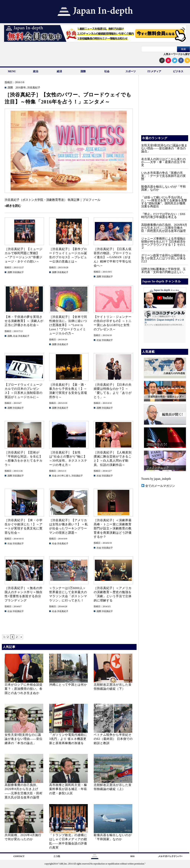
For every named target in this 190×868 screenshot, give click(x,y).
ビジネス (178, 71)
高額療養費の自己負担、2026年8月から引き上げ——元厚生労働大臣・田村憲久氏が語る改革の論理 (164, 228)
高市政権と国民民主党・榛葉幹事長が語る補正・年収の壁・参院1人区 (68, 789)
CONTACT (19, 856)
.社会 (15, 336)
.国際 (10, 88)
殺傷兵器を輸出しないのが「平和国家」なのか (163, 188)
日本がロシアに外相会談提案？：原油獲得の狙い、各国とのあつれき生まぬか (24, 689)
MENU (12, 71)
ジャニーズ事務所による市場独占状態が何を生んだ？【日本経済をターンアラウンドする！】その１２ (163, 243)
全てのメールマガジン (158, 486)
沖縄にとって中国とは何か (68, 685)
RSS (132, 856)
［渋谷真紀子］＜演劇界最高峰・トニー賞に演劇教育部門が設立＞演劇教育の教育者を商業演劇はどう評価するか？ (113, 529)
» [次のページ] (21, 637)
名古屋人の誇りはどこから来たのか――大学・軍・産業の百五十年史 (163, 162)
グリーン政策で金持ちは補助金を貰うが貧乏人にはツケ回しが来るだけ (163, 258)
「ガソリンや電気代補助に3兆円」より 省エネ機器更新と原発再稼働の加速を (68, 739)
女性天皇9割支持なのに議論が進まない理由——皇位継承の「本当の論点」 (24, 739)
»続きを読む (13, 206)
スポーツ (131, 71)
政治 (36, 71)
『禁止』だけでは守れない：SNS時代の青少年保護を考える (163, 216)
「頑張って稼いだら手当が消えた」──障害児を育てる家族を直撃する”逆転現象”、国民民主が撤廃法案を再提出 (164, 202)
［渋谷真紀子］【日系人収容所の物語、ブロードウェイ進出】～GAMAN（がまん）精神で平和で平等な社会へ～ (113, 257)
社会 (107, 71)
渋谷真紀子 (34, 88)
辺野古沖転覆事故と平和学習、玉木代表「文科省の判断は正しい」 (163, 271)
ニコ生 (57, 856)
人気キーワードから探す (177, 54)
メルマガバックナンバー (170, 856)
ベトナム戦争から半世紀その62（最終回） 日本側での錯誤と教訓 (113, 739)
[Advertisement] (164, 108)
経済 (59, 71)
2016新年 (21, 88)
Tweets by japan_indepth (156, 479)
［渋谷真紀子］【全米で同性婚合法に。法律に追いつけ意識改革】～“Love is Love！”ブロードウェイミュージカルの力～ (68, 325)
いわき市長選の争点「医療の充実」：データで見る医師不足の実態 (163, 176)
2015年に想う (64, 476)
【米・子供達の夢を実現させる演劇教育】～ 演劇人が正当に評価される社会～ (24, 321)
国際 (83, 71)
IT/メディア (154, 71)
